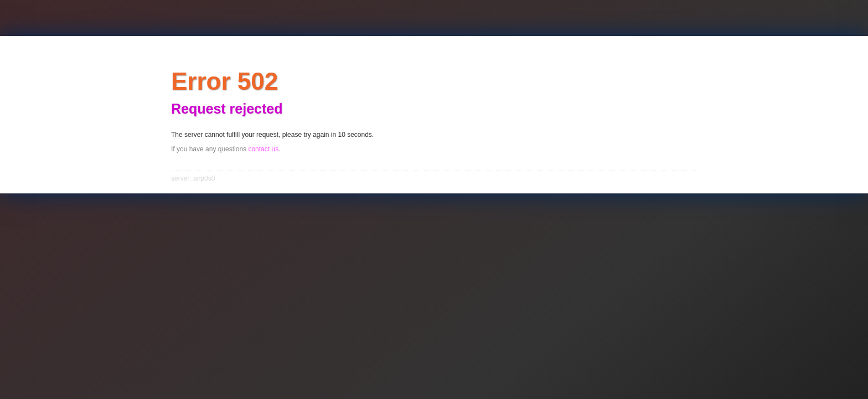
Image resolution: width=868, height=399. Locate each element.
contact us (263, 149)
